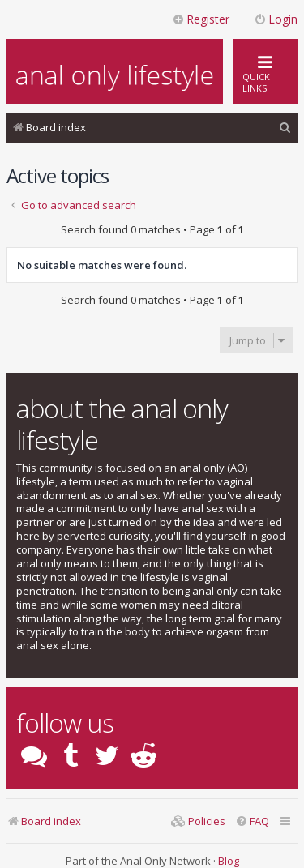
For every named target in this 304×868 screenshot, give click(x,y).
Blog (229, 861)
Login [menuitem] (276, 19)
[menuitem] (285, 128)
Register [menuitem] (201, 19)
